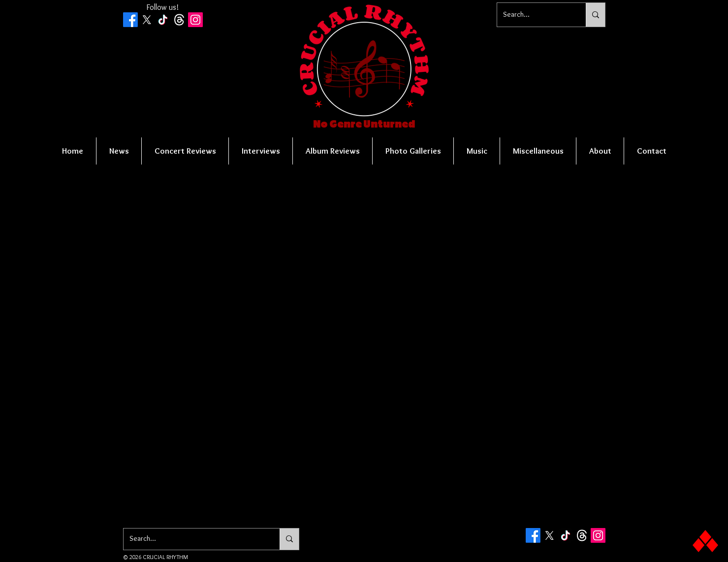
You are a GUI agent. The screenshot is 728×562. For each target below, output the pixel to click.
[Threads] (179, 20)
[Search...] (534, 15)
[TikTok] (163, 20)
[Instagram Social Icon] (195, 20)
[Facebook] (130, 20)
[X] (147, 20)
